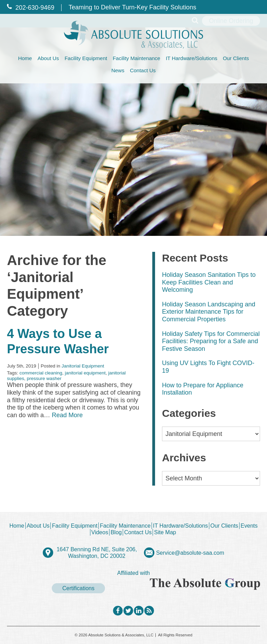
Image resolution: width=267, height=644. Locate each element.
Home (25, 58)
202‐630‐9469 (31, 8)
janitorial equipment (85, 373)
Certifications (78, 588)
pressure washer (44, 378)
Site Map (165, 532)
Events (249, 526)
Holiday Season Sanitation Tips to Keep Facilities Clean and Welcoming (209, 282)
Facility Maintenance (136, 58)
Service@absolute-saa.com (190, 553)
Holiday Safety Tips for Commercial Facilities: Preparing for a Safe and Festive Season (211, 341)
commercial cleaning (41, 373)
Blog (116, 532)
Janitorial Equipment (83, 366)
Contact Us (143, 70)
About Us (48, 58)
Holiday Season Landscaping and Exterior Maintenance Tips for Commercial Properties (209, 312)
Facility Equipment (86, 58)
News (118, 70)
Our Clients (236, 58)
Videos (100, 532)
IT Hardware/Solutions (192, 58)
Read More (67, 415)
